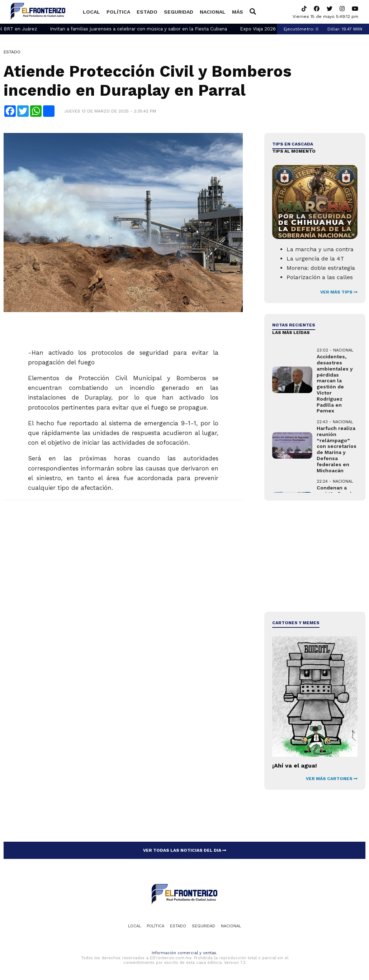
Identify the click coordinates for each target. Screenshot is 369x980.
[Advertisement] (314, 556)
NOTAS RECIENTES (294, 325)
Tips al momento (294, 151)
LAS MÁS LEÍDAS (291, 333)
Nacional (213, 12)
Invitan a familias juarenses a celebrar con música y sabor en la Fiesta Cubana (157, 29)
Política (118, 12)
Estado (147, 12)
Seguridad (179, 12)
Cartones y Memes (296, 623)
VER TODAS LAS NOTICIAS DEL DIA (185, 850)
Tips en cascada (293, 144)
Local (91, 12)
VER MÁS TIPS (339, 292)
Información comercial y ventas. (184, 953)
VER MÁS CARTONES (332, 779)
